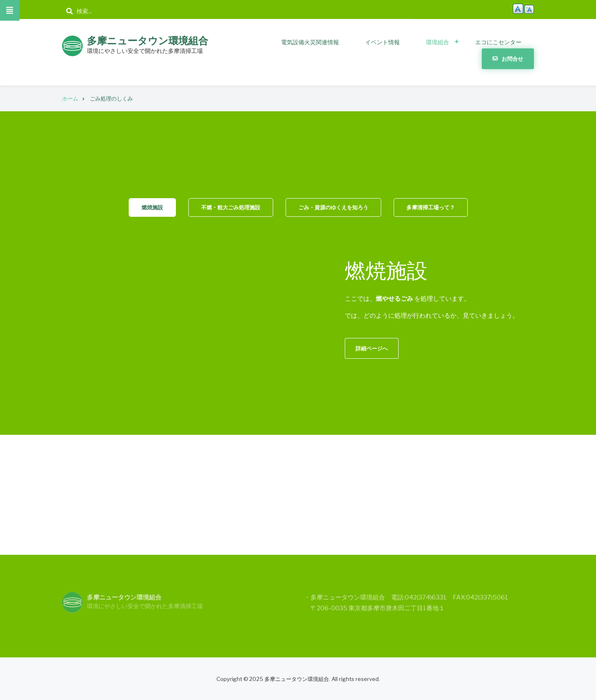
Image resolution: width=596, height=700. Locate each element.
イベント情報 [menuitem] (382, 42)
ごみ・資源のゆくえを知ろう (333, 207)
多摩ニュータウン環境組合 (148, 41)
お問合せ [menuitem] (512, 59)
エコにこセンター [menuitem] (498, 42)
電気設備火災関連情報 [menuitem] (310, 42)
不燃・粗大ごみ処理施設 (231, 207)
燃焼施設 (152, 207)
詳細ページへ (372, 348)
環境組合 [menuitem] (437, 42)
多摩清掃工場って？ (431, 207)
